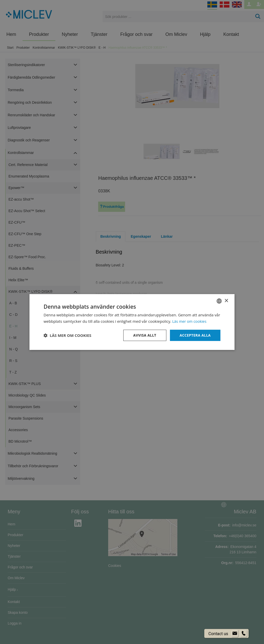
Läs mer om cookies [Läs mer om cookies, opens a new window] (190, 321)
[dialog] (132, 322)
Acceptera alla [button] (195, 335)
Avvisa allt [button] (144, 335)
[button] (67, 335)
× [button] (226, 301)
